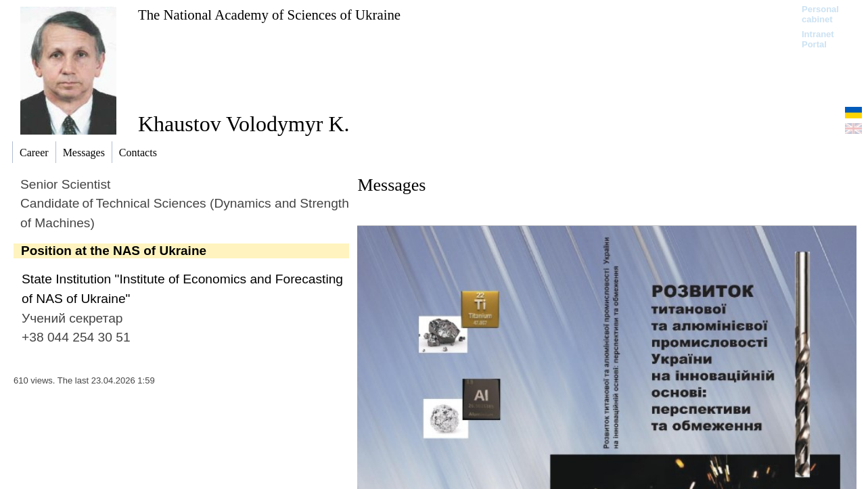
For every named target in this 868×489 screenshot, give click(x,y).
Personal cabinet (820, 14)
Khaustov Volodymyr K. (244, 124)
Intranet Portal (818, 39)
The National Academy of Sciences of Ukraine (269, 15)
